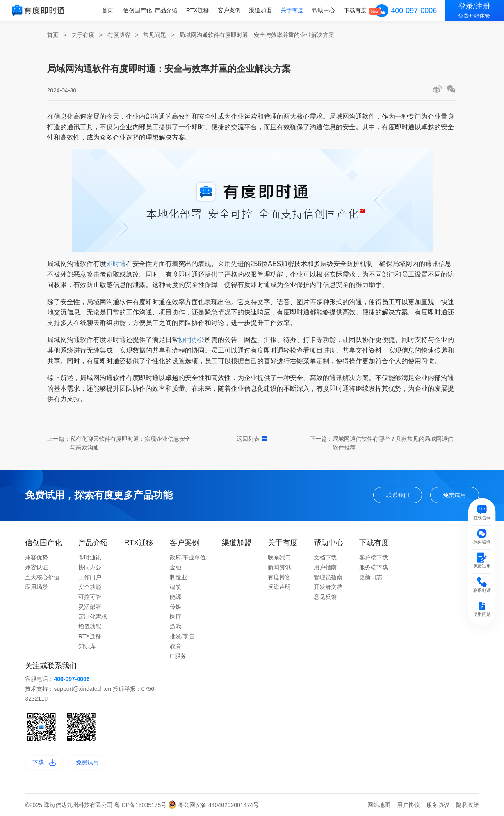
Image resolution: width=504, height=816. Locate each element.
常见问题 (155, 35)
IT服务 (178, 656)
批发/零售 (182, 636)
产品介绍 (167, 10)
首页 (109, 10)
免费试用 (454, 495)
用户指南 (325, 567)
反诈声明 (279, 587)
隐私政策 (468, 805)
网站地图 (379, 805)
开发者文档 (328, 587)
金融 (176, 567)
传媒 (176, 607)
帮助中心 (324, 10)
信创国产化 (139, 10)
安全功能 (90, 587)
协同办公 (192, 340)
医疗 (176, 617)
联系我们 (398, 495)
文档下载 (325, 557)
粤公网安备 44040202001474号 (213, 805)
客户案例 (230, 10)
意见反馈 (325, 597)
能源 (176, 597)
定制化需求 (93, 617)
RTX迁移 (198, 10)
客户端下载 (374, 557)
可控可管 (90, 597)
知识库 (87, 646)
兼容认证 (36, 567)
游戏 (176, 626)
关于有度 (292, 10)
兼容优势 (36, 557)
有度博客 (119, 35)
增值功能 (90, 626)
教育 (176, 646)
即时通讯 (90, 557)
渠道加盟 (261, 10)
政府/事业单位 (188, 557)
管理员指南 (328, 577)
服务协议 (438, 805)
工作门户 (90, 577)
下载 (44, 762)
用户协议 (408, 805)
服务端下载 (374, 567)
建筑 (176, 587)
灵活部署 (90, 607)
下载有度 (355, 10)
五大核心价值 (42, 577)
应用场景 (36, 587)
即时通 (116, 264)
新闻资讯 (279, 567)
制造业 (178, 577)
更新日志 (371, 577)
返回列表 (252, 439)
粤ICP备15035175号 (141, 805)
